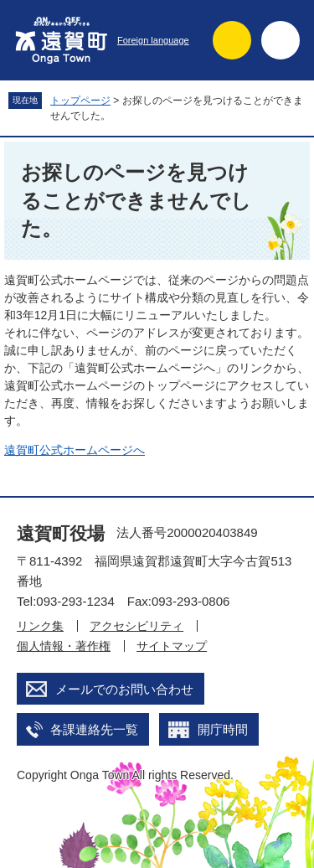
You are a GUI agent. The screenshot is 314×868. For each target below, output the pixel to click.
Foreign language (153, 40)
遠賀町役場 (61, 533)
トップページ (80, 101)
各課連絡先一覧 (94, 729)
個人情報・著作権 (64, 646)
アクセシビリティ (136, 626)
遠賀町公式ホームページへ (75, 450)
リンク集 (40, 626)
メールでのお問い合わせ (124, 689)
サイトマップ (172, 646)
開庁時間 (223, 729)
